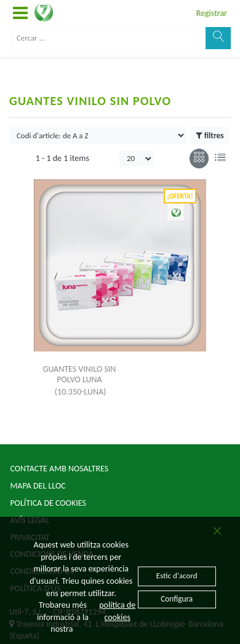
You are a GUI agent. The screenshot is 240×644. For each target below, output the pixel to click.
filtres (210, 136)
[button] (20, 14)
